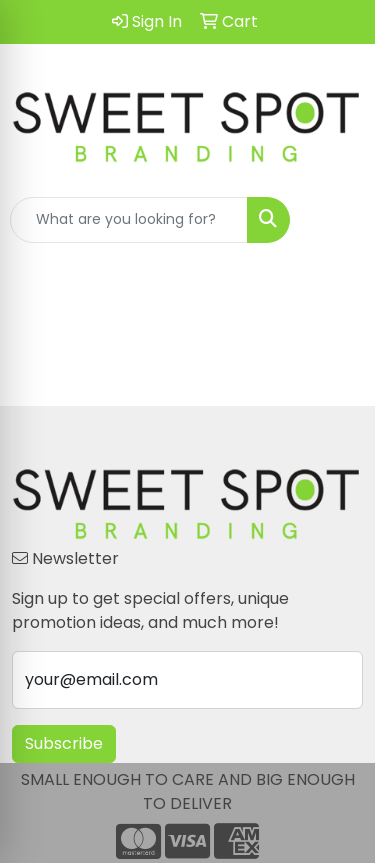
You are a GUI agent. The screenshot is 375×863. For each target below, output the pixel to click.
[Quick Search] (129, 220)
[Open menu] (335, 220)
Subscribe (64, 743)
